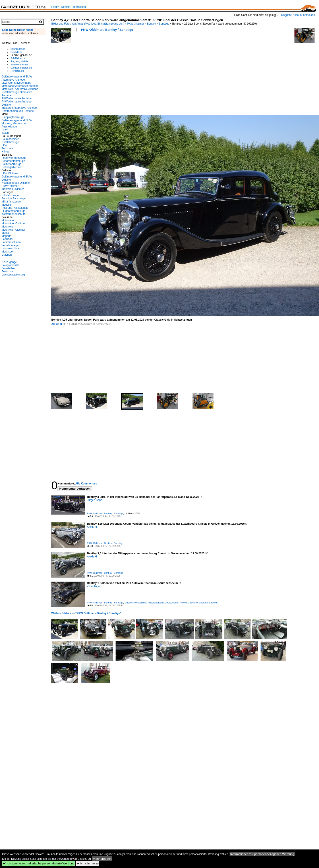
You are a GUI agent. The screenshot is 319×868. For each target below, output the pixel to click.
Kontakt (66, 7)
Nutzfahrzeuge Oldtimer (16, 183)
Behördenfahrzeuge (13, 161)
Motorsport (8, 252)
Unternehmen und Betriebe (18, 111)
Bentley (151, 24)
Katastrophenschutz (13, 214)
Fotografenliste (10, 265)
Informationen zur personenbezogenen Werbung (262, 854)
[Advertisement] (111, 75)
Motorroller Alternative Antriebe (20, 89)
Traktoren (7, 148)
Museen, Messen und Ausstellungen (14, 125)
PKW (5, 130)
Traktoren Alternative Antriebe (19, 108)
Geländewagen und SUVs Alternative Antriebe (17, 78)
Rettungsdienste (11, 167)
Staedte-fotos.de (19, 65)
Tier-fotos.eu (17, 71)
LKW (4, 145)
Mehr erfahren (102, 859)
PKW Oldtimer (136, 24)
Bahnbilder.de (18, 49)
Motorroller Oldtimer (13, 230)
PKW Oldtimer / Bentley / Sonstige (107, 30)
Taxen (5, 133)
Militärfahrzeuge (11, 202)
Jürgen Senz (94, 500)
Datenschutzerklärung (13, 275)
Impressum (79, 7)
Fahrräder (7, 239)
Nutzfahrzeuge (10, 142)
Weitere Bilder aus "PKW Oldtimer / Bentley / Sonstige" (86, 613)
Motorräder (8, 220)
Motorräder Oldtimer (13, 223)
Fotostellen (8, 268)
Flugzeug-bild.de (19, 61)
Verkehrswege (10, 245)
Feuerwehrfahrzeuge (14, 158)
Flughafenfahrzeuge (13, 211)
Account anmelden (304, 15)
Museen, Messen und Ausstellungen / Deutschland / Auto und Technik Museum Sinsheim (171, 603)
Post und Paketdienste (15, 208)
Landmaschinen (11, 248)
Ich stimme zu (88, 863)
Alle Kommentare (86, 484)
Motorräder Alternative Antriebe (20, 86)
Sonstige (164, 24)
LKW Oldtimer (10, 173)
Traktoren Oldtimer (13, 189)
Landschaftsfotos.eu (21, 68)
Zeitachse (7, 271)
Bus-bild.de (16, 52)
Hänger (6, 152)
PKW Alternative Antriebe (17, 98)
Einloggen (285, 15)
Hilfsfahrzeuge (10, 195)
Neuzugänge (9, 262)
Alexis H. (57, 324)
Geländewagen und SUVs (17, 120)
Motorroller (8, 227)
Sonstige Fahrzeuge (13, 198)
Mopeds (6, 236)
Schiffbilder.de (18, 58)
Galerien (7, 255)
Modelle (6, 205)
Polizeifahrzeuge (11, 164)
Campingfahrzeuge (13, 117)
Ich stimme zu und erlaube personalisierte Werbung (39, 863)
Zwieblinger (94, 586)
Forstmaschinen (11, 242)
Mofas (5, 233)
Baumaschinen (10, 139)
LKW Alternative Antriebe (16, 83)
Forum (55, 7)
